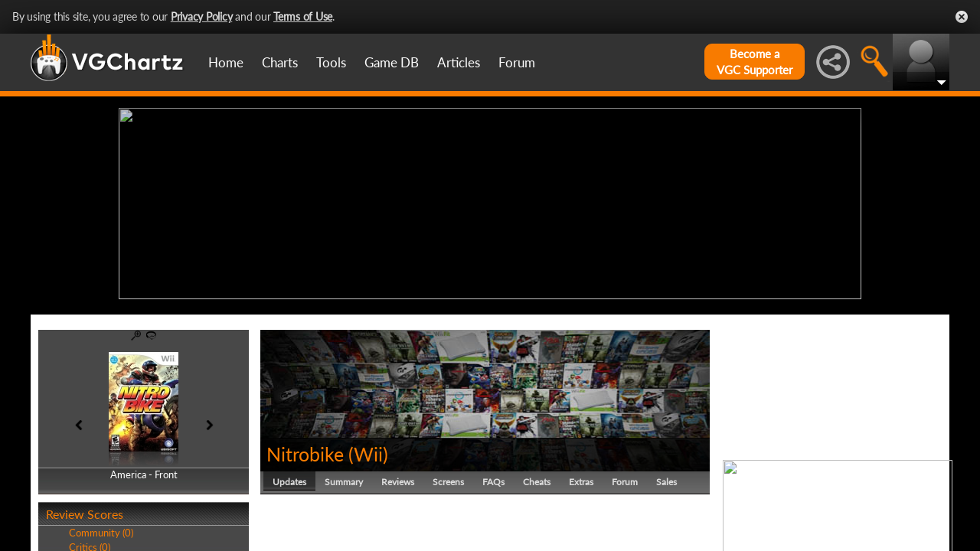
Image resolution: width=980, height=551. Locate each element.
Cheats (537, 478)
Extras (581, 478)
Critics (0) (90, 543)
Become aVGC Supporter (755, 62)
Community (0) (101, 530)
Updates (289, 478)
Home (226, 62)
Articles (459, 62)
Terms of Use (303, 16)
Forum (517, 62)
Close (962, 17)
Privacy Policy (202, 16)
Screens (448, 478)
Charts (280, 62)
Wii (368, 450)
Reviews (398, 478)
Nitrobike (305, 450)
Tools (331, 62)
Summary (344, 478)
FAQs (493, 478)
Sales (666, 478)
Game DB (392, 62)
